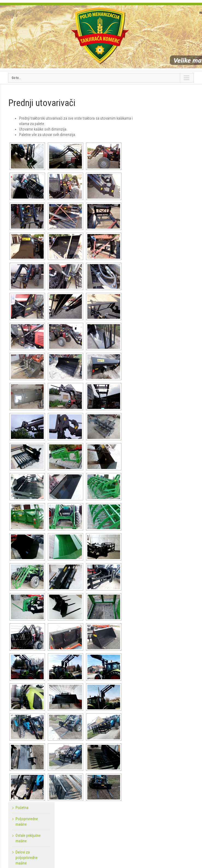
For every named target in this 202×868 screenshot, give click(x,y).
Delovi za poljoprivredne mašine (27, 858)
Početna (22, 808)
